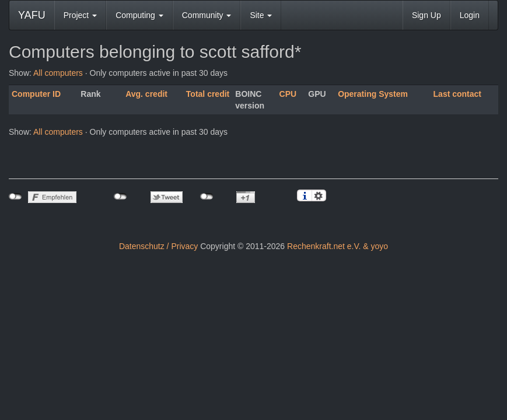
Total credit (208, 94)
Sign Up (426, 15)
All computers (58, 73)
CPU (288, 94)
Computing (139, 15)
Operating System (373, 94)
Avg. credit (146, 94)
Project (80, 15)
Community (207, 15)
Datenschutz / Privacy (158, 246)
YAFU (32, 15)
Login (470, 15)
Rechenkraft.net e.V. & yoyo (338, 246)
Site (261, 15)
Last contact (457, 94)
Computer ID (36, 94)
